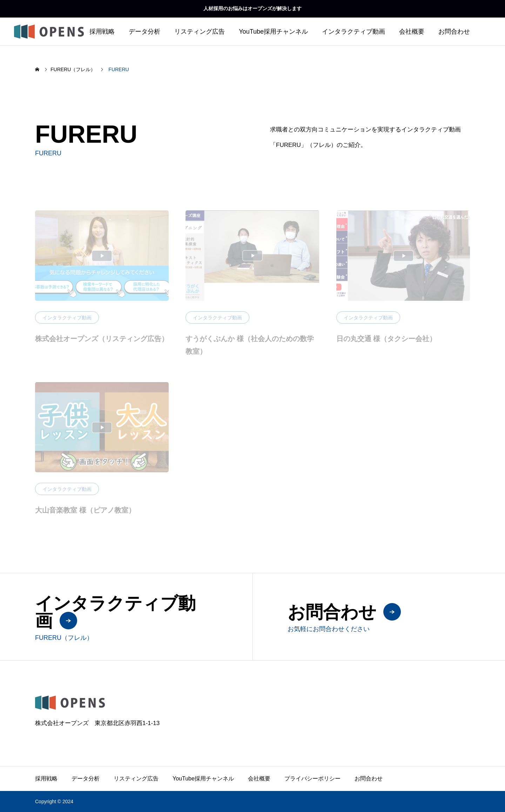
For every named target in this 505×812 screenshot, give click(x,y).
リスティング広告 (200, 32)
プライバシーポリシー (312, 779)
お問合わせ (454, 32)
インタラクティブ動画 (353, 32)
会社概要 (412, 32)
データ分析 (144, 32)
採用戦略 (102, 32)
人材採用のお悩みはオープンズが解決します (252, 8)
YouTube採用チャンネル (273, 32)
